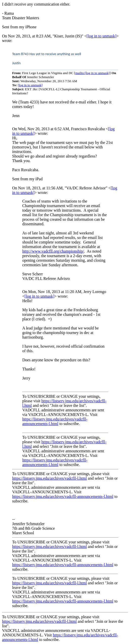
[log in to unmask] (101, 36)
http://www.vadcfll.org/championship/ (53, 251)
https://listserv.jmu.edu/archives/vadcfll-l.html (49, 478)
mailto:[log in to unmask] (92, 73)
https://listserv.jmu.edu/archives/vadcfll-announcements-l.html (55, 421)
